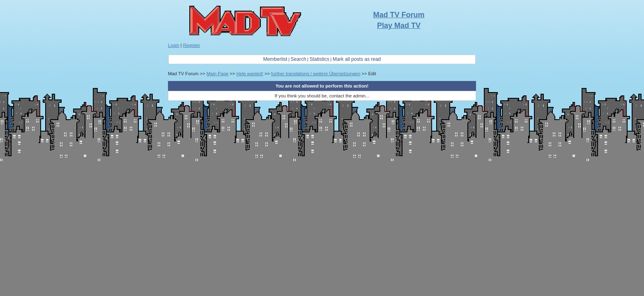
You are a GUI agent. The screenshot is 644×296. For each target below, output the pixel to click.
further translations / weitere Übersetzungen (316, 74)
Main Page (218, 74)
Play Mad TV (399, 25)
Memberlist (275, 59)
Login (174, 45)
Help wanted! (250, 74)
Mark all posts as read (357, 59)
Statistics (320, 59)
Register (192, 45)
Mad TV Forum (399, 15)
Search (299, 59)
